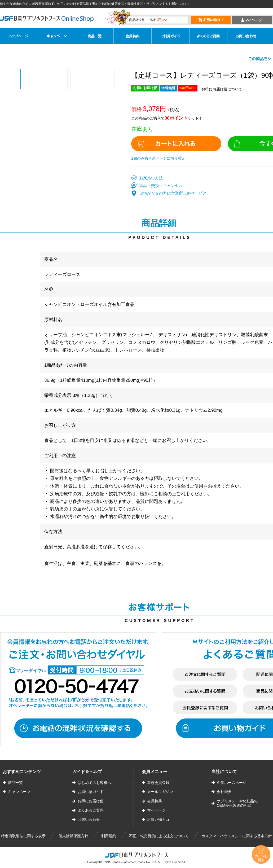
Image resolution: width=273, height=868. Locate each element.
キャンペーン (19, 792)
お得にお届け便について (222, 89)
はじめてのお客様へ (94, 783)
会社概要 (224, 792)
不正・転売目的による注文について (159, 836)
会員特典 (155, 801)
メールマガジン (160, 792)
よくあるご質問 (91, 810)
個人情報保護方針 (73, 836)
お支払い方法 (151, 178)
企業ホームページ (232, 783)
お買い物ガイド (91, 792)
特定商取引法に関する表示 (23, 836)
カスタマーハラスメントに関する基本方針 (237, 836)
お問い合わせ (89, 819)
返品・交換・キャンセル (161, 185)
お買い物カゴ (158, 819)
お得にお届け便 (91, 801)
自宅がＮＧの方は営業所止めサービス (173, 193)
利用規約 (109, 836)
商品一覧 (15, 783)
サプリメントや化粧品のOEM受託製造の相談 (237, 803)
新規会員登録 (158, 783)
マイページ (156, 810)
